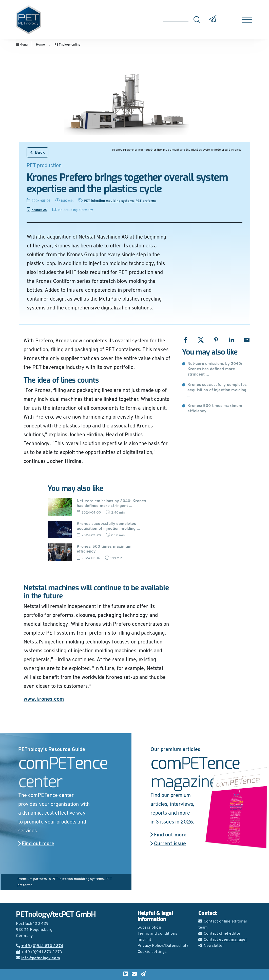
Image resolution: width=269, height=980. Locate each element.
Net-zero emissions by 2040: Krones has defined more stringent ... (215, 369)
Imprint (144, 940)
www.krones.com (44, 699)
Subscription (149, 928)
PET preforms (146, 201)
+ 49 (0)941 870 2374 (40, 946)
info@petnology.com (38, 958)
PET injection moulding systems (109, 201)
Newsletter (211, 946)
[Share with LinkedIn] (231, 340)
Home (40, 45)
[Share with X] (201, 340)
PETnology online (67, 45)
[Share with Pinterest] (216, 340)
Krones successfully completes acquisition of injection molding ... (217, 390)
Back (37, 152)
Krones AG (37, 210)
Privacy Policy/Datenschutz (163, 946)
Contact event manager (223, 940)
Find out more (36, 844)
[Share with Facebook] (185, 340)
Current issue (168, 844)
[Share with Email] (247, 340)
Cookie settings (152, 952)
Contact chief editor (219, 934)
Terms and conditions (157, 934)
